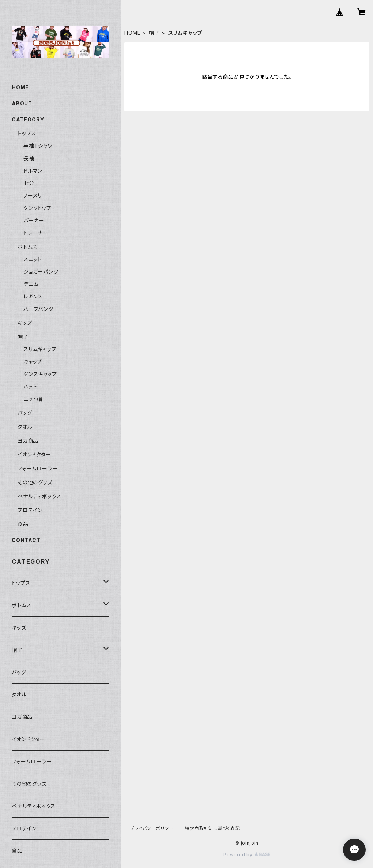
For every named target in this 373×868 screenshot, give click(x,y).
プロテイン (30, 510)
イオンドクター (34, 454)
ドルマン (33, 171)
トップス (27, 133)
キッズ (25, 323)
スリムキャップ (40, 349)
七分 (29, 183)
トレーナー (36, 233)
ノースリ (33, 196)
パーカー (34, 220)
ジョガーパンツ (41, 272)
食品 (23, 524)
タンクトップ (37, 208)
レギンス (33, 296)
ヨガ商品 (28, 441)
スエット (33, 259)
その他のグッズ (35, 482)
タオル (25, 427)
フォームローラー (37, 468)
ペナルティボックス (39, 496)
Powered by (247, 855)
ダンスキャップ (40, 374)
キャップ (33, 362)
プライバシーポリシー (152, 828)
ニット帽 (33, 399)
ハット (30, 386)
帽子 (154, 33)
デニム (31, 284)
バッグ (25, 413)
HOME (132, 33)
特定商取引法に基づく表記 (212, 828)
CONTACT (26, 540)
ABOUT (22, 103)
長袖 (29, 158)
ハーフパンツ (38, 309)
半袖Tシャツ (38, 146)
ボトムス (27, 247)
